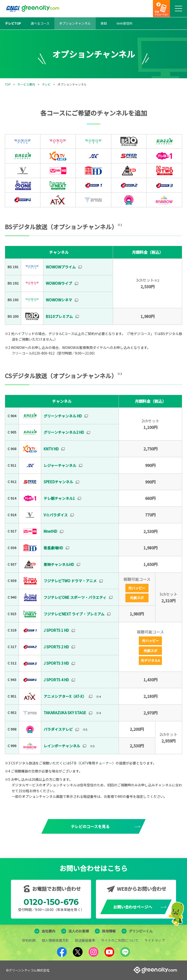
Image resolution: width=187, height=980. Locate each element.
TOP (8, 84)
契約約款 (29, 940)
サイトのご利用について (120, 940)
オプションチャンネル (75, 23)
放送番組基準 (85, 940)
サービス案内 (26, 84)
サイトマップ (155, 940)
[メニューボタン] (178, 9)
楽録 (104, 23)
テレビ (46, 84)
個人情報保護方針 (55, 940)
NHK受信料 (125, 23)
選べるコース (40, 23)
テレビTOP (13, 23)
